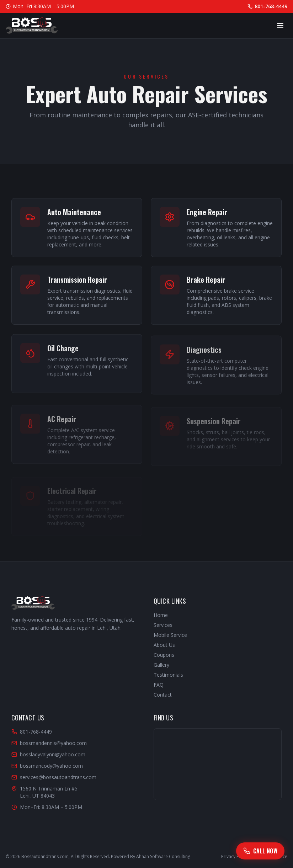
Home (161, 615)
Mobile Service (170, 635)
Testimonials (168, 675)
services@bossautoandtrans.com (54, 777)
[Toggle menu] (280, 26)
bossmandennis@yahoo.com (49, 743)
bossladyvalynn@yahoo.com (48, 754)
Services (163, 625)
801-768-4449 (267, 6)
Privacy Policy (235, 857)
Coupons (164, 655)
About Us (164, 645)
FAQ (159, 685)
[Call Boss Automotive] (260, 851)
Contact (163, 695)
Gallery (161, 665)
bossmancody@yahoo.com (47, 766)
